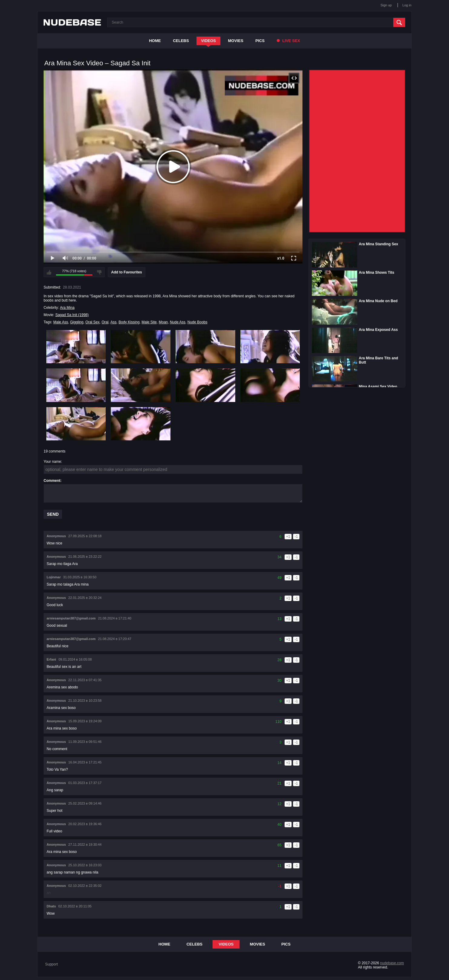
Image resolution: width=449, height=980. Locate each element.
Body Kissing (129, 322)
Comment (52, 481)
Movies (236, 41)
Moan (163, 322)
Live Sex (288, 41)
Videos (208, 41)
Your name (52, 462)
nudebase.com (392, 963)
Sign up (386, 5)
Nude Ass (178, 322)
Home (155, 41)
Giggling (77, 322)
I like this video (49, 272)
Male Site (149, 322)
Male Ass (61, 322)
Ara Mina (67, 308)
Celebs (181, 41)
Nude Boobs (197, 322)
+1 (288, 537)
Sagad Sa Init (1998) (72, 315)
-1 (296, 537)
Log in (407, 5)
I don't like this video (99, 272)
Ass (114, 322)
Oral (105, 322)
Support (51, 964)
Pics (260, 41)
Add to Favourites (127, 272)
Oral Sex (92, 322)
